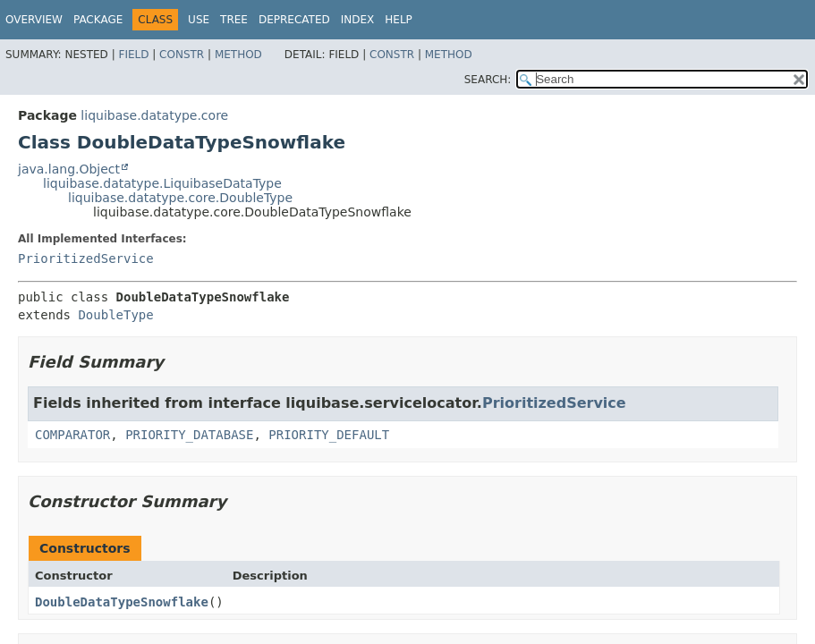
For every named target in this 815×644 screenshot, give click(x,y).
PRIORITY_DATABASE (189, 435)
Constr (182, 55)
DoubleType (115, 315)
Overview (34, 20)
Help (399, 20)
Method (238, 55)
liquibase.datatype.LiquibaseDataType (162, 183)
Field (133, 55)
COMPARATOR (72, 435)
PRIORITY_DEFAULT (329, 435)
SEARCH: (488, 80)
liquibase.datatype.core (154, 115)
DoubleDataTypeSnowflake (122, 602)
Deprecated (294, 20)
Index (358, 20)
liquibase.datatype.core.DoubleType (180, 198)
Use (199, 20)
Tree (234, 20)
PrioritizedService (86, 258)
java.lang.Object (69, 169)
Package (98, 20)
